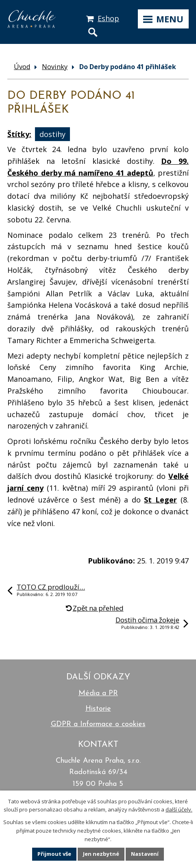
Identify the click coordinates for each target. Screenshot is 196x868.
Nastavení (145, 854)
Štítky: (19, 134)
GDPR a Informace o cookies (98, 724)
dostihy (52, 134)
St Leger (160, 500)
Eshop (108, 18)
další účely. (179, 809)
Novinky (55, 67)
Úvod (22, 67)
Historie (98, 709)
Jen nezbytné (101, 854)
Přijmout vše (54, 854)
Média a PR (98, 693)
